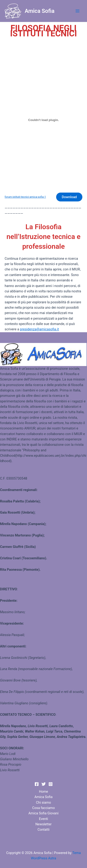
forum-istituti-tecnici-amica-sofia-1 (25, 197)
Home (43, 792)
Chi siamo (43, 802)
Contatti (44, 830)
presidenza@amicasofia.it (39, 329)
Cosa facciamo (44, 808)
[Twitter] (44, 784)
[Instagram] (51, 784)
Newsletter (43, 824)
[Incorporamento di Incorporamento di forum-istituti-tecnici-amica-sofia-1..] (43, 120)
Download (69, 197)
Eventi (43, 819)
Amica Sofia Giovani (44, 813)
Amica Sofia (40, 11)
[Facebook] (37, 784)
